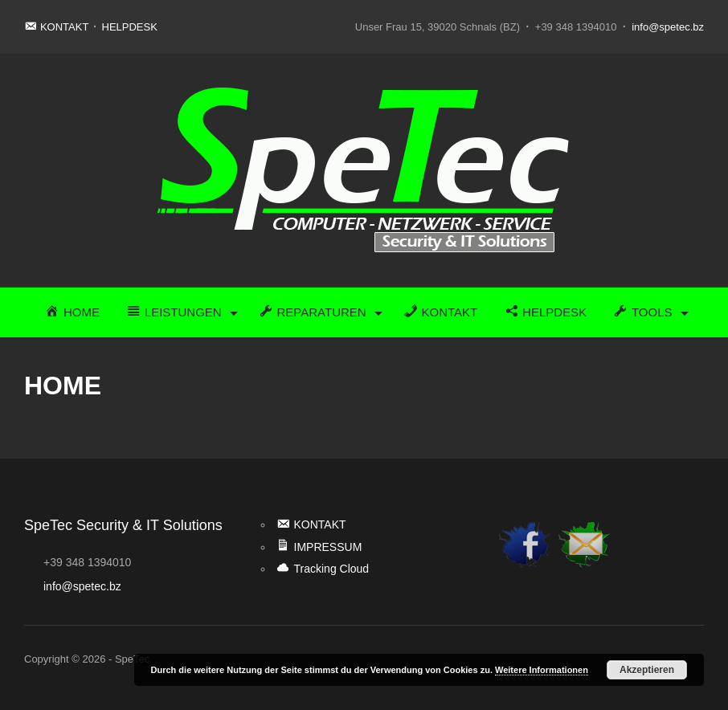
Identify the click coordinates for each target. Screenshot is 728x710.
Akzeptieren (647, 670)
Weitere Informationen (542, 670)
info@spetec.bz (668, 27)
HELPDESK (130, 27)
